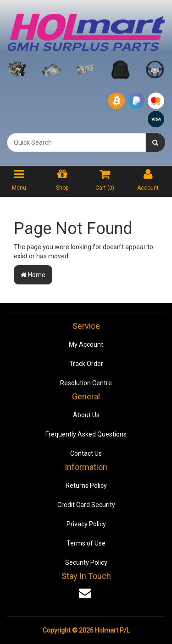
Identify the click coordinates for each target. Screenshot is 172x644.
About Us (86, 415)
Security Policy (86, 562)
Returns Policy (86, 486)
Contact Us (86, 453)
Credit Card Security (86, 505)
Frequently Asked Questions (86, 434)
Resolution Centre (86, 383)
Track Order (86, 364)
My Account (86, 344)
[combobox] (76, 142)
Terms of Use (86, 543)
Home (33, 275)
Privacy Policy (86, 524)
